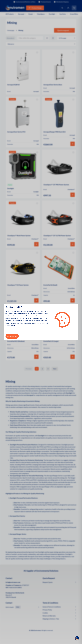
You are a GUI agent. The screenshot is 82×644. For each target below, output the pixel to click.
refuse (13, 323)
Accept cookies (12, 336)
